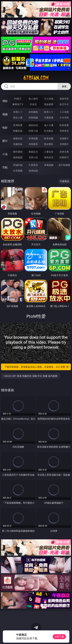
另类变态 (64, 131)
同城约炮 (18, 165)
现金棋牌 (49, 104)
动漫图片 (64, 138)
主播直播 (49, 118)
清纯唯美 (33, 144)
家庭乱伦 (33, 152)
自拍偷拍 (33, 112)
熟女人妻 (18, 118)
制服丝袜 (18, 131)
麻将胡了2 (18, 104)
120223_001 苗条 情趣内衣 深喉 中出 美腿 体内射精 (30, 376)
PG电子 (18, 99)
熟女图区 (49, 144)
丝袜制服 (33, 118)
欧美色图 (49, 138)
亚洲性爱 (18, 125)
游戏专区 (64, 99)
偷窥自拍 (18, 138)
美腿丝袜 (18, 144)
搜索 (64, 86)
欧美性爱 (64, 125)
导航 (5, 167)
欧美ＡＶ (49, 112)
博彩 (5, 101)
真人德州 (33, 99)
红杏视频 (18, 171)
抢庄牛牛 (64, 104)
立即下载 (59, 637)
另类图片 (64, 144)
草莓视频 (49, 165)
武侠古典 (64, 152)
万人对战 (49, 99)
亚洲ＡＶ (18, 112)
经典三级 (33, 131)
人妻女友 (49, 152)
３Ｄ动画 (64, 112)
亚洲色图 (33, 138)
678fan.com (36, 78)
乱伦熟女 (49, 131)
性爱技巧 (64, 157)
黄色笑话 (49, 157)
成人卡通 (49, 125)
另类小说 (33, 157)
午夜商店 (33, 165)
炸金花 (33, 104)
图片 (5, 141)
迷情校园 (18, 157)
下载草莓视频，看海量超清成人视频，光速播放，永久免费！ (37, 367)
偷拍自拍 (33, 125)
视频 (5, 114)
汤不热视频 (64, 165)
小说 (5, 154)
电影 (5, 128)
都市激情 (18, 152)
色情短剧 (33, 171)
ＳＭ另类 (64, 118)
